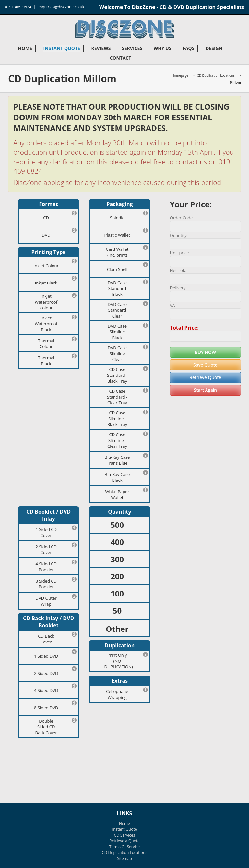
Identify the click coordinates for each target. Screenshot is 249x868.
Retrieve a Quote (124, 841)
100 (117, 593)
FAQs (188, 48)
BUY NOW (205, 352)
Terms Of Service (124, 847)
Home (25, 48)
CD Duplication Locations (216, 75)
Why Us (163, 48)
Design (214, 48)
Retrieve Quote (205, 377)
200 (117, 576)
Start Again (205, 390)
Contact (120, 58)
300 (117, 559)
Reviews (101, 48)
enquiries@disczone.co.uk (61, 7)
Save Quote (205, 365)
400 (117, 542)
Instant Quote (61, 48)
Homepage (180, 75)
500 (117, 525)
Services (132, 48)
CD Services (125, 835)
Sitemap (124, 858)
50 (117, 611)
